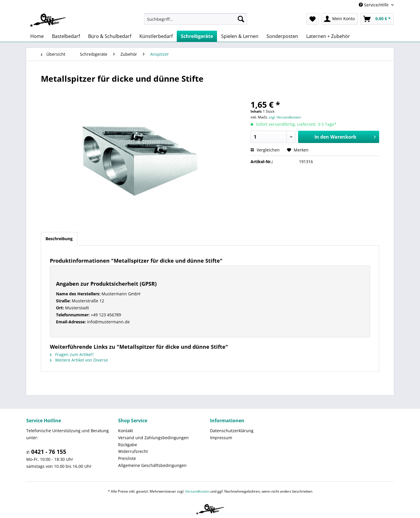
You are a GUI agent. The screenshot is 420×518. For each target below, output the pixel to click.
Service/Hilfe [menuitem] (374, 5)
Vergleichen (265, 150)
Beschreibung (59, 239)
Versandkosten (197, 491)
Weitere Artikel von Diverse (79, 360)
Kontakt (126, 431)
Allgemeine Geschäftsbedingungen (152, 465)
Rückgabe (128, 445)
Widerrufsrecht (133, 451)
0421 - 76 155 (48, 452)
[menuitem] (196, 19)
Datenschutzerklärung (232, 431)
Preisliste (127, 458)
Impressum (221, 438)
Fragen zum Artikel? (72, 354)
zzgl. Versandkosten (285, 117)
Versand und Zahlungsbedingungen (153, 438)
